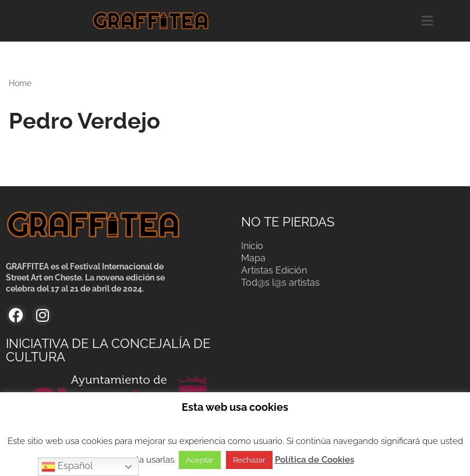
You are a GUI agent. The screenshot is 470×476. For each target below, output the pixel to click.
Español (67, 467)
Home (20, 83)
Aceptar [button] (200, 460)
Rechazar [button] (249, 460)
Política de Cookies (314, 460)
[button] (427, 21)
